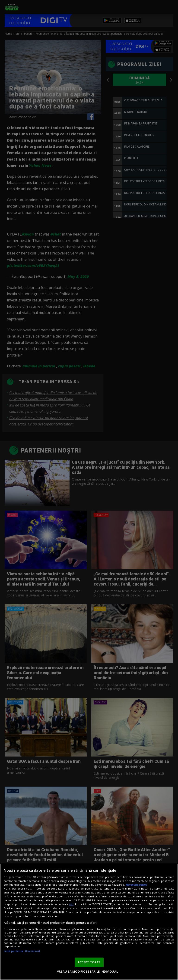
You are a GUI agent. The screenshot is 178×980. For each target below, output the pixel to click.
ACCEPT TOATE (89, 962)
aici (71, 904)
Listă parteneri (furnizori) (22, 951)
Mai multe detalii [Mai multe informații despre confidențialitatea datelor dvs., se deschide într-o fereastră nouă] (136, 885)
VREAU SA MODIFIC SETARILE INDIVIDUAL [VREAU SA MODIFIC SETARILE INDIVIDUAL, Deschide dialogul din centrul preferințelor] (87, 971)
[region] (89, 922)
